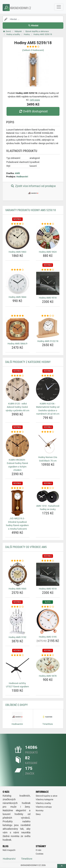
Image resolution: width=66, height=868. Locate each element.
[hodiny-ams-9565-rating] (17, 561)
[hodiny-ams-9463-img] (17, 237)
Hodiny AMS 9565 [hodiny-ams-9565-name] (17, 589)
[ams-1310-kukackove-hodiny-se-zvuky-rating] (48, 488)
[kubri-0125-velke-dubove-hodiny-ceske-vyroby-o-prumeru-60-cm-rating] (17, 376)
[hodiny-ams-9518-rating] (48, 270)
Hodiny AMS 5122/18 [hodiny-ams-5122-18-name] (48, 341)
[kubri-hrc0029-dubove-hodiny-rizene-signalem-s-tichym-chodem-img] (17, 445)
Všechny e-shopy (44, 807)
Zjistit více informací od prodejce (33, 192)
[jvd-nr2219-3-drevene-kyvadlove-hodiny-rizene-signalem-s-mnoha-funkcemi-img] (17, 503)
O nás (38, 850)
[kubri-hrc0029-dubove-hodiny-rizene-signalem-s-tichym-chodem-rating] (17, 432)
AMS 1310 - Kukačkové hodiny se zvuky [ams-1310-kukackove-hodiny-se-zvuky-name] (48, 508)
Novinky (40, 811)
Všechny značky (43, 803)
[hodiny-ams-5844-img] (17, 283)
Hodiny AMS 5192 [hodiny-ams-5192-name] (17, 637)
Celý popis (35, 100)
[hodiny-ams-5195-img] (48, 621)
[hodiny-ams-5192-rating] (17, 607)
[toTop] (62, 866)
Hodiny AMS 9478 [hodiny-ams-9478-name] (48, 676)
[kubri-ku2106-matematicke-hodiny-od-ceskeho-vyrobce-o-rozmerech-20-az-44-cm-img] (48, 389)
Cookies (40, 854)
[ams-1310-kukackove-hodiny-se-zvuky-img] (48, 496)
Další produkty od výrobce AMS (26, 547)
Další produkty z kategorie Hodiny (28, 362)
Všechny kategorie (44, 800)
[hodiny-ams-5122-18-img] (48, 328)
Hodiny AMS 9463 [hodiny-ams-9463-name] (17, 252)
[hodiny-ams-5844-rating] (17, 270)
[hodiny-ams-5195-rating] (48, 607)
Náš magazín (9, 850)
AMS (17, 173)
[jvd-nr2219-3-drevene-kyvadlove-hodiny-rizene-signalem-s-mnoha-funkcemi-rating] (17, 488)
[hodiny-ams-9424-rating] (48, 224)
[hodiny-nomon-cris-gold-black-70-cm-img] (48, 444)
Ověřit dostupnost (33, 111)
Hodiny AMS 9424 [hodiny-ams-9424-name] (48, 252)
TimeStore (27, 859)
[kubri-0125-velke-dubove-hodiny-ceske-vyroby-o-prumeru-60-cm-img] (17, 389)
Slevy (38, 814)
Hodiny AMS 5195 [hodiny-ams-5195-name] (48, 637)
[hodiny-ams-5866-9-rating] (17, 316)
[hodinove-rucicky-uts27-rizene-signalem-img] (17, 669)
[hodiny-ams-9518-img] (48, 283)
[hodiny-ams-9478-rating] (48, 655)
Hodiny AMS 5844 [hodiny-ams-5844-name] (17, 297)
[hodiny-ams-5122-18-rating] (48, 316)
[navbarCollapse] (59, 7)
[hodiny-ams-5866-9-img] (17, 329)
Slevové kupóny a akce (46, 796)
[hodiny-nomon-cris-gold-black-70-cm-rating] (48, 432)
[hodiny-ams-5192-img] (17, 622)
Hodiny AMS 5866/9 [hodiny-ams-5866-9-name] (17, 344)
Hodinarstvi (22, 177)
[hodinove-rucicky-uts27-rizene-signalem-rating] (17, 655)
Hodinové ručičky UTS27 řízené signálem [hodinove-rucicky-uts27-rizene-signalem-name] (17, 685)
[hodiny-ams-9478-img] (48, 665)
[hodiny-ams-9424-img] (48, 237)
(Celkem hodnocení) (33, 50)
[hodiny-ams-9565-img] (17, 574)
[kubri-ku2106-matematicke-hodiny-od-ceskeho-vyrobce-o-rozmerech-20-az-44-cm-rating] (48, 376)
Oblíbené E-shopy (16, 705)
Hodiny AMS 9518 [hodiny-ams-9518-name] (48, 298)
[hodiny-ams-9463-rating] (17, 224)
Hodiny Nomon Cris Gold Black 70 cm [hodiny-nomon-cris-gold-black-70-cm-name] (48, 459)
